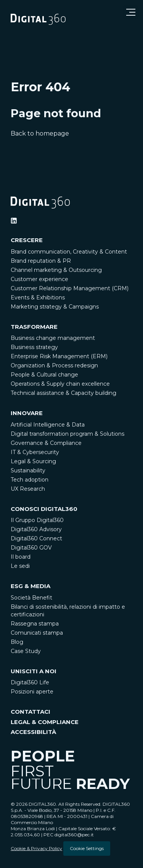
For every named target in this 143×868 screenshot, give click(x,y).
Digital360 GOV (31, 548)
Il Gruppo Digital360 (37, 520)
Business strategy (34, 347)
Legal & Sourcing (33, 461)
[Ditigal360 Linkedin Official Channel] (14, 221)
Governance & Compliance (46, 443)
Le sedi (20, 566)
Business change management (53, 338)
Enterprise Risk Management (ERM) (59, 356)
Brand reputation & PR (41, 261)
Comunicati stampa (37, 633)
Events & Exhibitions (38, 297)
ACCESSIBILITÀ (33, 732)
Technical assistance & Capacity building (63, 393)
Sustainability (28, 470)
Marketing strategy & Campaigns (55, 307)
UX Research (28, 489)
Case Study (26, 651)
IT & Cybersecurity (35, 452)
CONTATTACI (31, 712)
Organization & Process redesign (54, 365)
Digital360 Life (30, 682)
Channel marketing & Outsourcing (56, 270)
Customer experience (39, 279)
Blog (17, 642)
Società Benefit (31, 598)
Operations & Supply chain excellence (60, 384)
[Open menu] (131, 12)
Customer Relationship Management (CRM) (70, 288)
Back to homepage (40, 134)
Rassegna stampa (35, 624)
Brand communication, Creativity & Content (69, 252)
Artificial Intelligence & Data (48, 425)
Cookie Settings (87, 848)
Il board (21, 557)
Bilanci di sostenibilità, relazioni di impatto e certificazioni (68, 611)
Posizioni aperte (32, 692)
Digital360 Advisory (36, 529)
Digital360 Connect (36, 538)
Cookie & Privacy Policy (36, 848)
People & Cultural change (44, 375)
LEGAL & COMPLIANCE (45, 722)
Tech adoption (30, 480)
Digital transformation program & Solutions (67, 434)
